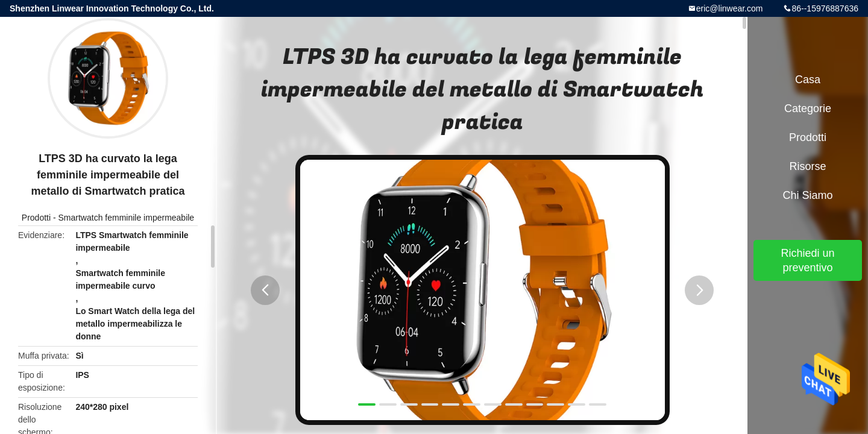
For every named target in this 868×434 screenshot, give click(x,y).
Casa (808, 80)
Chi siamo (807, 195)
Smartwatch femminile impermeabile (127, 218)
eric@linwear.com (730, 8)
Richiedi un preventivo (807, 260)
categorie (808, 108)
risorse (807, 166)
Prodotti (36, 218)
